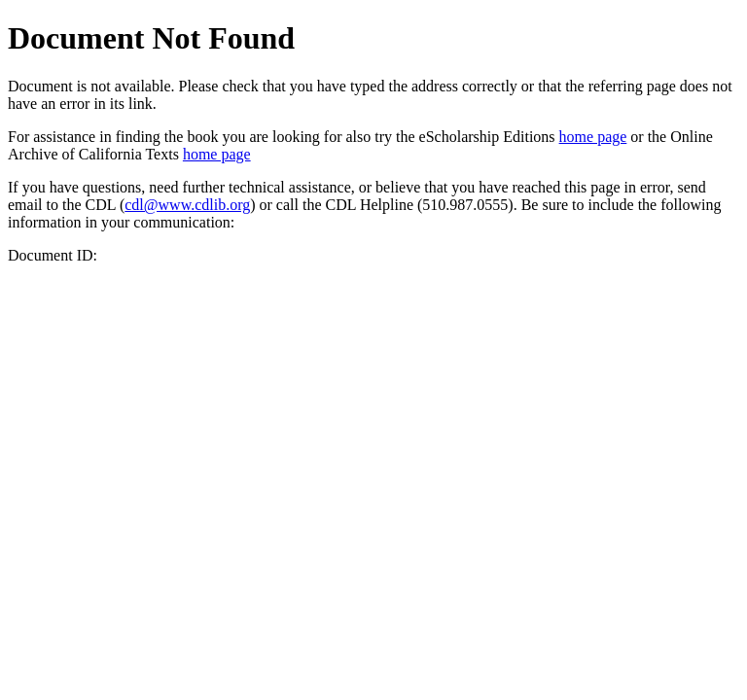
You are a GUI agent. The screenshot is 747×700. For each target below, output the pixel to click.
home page (593, 137)
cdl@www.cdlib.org (187, 205)
